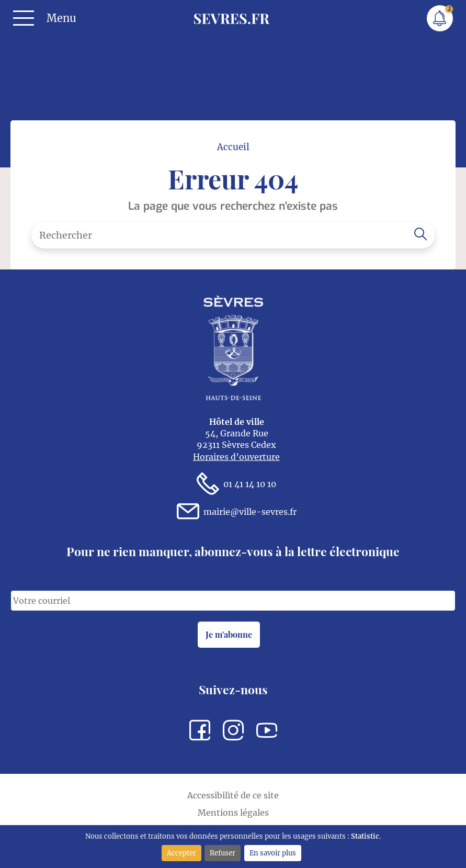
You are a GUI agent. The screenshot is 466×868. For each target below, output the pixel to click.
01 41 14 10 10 (236, 484)
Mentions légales (233, 813)
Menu (61, 18)
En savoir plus (273, 853)
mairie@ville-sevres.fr (237, 512)
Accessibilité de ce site (233, 795)
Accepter (181, 853)
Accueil (233, 147)
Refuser (223, 853)
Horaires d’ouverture (236, 457)
